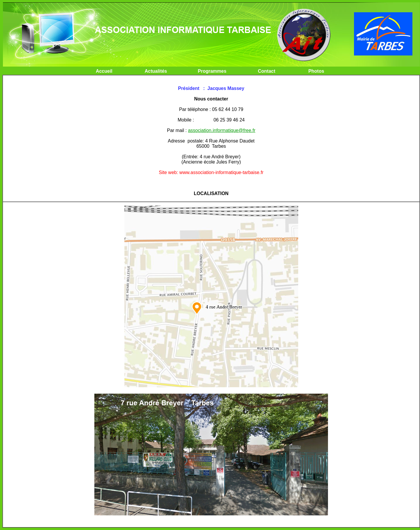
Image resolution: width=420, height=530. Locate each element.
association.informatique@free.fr (222, 130)
